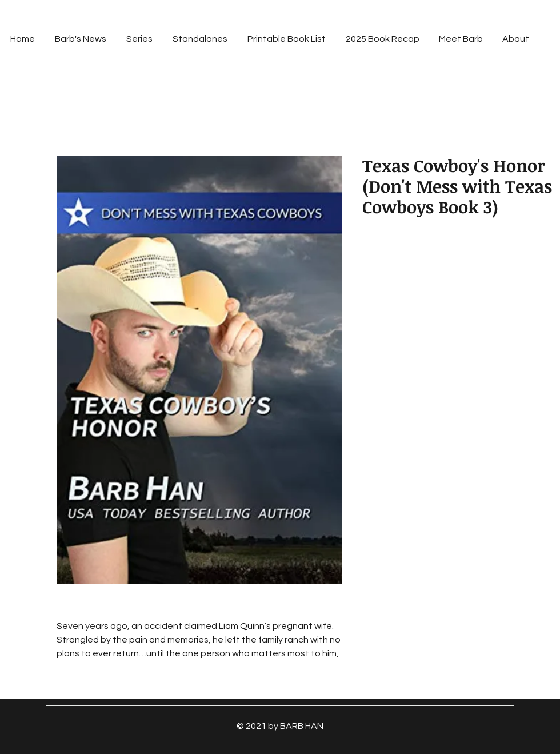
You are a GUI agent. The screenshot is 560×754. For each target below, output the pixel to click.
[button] (139, 39)
